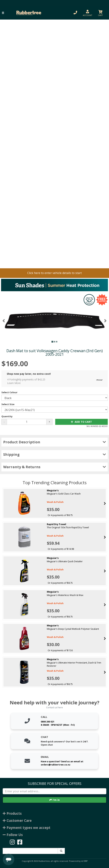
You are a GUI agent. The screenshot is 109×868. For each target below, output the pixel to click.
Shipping (55, 454)
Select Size (8, 404)
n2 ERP (84, 861)
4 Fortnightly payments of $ (56, 381)
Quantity (7, 416)
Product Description (55, 442)
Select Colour (9, 392)
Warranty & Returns (55, 467)
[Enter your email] (54, 791)
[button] (3, 13)
